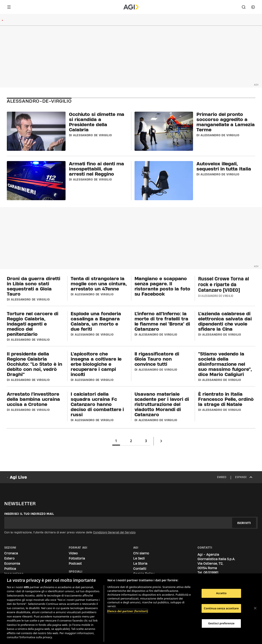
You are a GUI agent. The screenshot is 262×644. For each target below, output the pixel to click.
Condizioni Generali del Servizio (114, 532)
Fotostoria (77, 558)
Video (73, 553)
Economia (12, 563)
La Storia (140, 563)
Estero (9, 558)
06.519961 (211, 572)
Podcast (75, 563)
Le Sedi (139, 558)
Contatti (140, 569)
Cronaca (11, 553)
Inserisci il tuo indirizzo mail (29, 514)
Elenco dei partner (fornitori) (128, 611)
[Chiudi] (255, 608)
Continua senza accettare (221, 608)
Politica (10, 569)
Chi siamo (141, 553)
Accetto (221, 593)
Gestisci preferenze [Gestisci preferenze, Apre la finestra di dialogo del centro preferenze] (221, 623)
